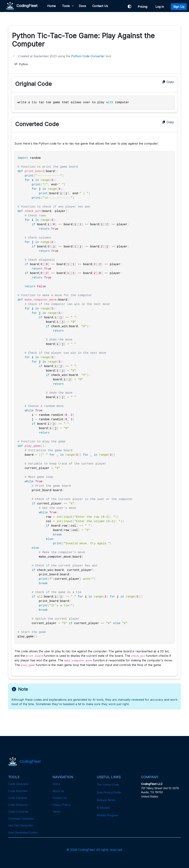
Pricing (143, 7)
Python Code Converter (88, 56)
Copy (168, 82)
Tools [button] (66, 6)
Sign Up (179, 7)
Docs (82, 6)
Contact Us (100, 6)
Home (51, 6)
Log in (161, 7)
